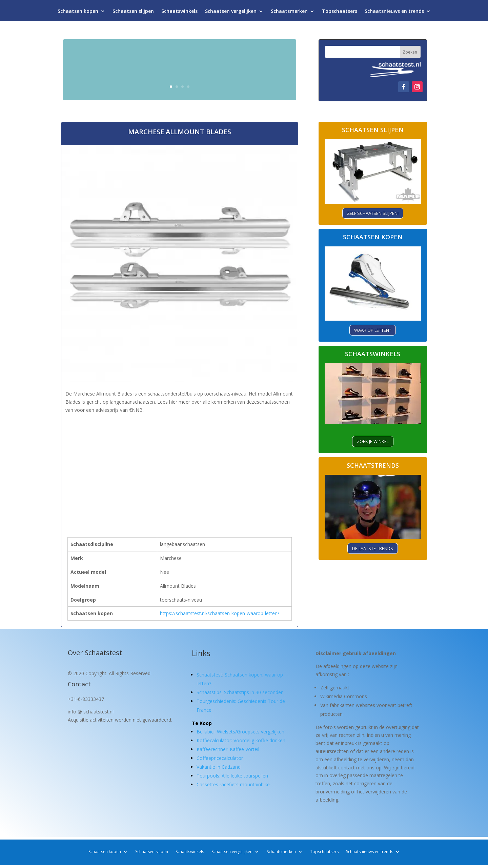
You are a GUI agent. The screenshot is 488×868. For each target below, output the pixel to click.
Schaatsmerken (289, 13)
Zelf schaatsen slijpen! (373, 213)
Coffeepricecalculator (220, 758)
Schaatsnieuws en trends (394, 13)
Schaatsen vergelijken (231, 13)
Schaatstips (209, 692)
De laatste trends (373, 548)
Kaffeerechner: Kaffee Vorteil (228, 749)
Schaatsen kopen (78, 13)
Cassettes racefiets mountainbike (233, 784)
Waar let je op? (251, 84)
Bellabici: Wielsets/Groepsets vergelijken (240, 732)
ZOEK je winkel (373, 441)
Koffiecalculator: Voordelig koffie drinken (241, 740)
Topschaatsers (340, 13)
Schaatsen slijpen (133, 13)
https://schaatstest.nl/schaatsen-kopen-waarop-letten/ (220, 613)
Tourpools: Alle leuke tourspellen (232, 776)
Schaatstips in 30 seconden (254, 692)
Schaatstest (209, 675)
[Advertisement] (180, 462)
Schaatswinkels (179, 13)
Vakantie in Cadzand (219, 767)
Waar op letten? (373, 330)
